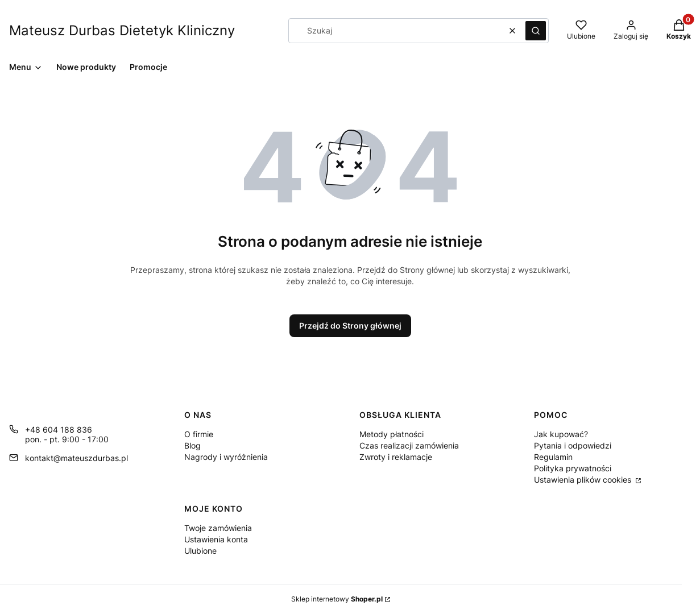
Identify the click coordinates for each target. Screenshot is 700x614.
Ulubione (200, 551)
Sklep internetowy (337, 599)
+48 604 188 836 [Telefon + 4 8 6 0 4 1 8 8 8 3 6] (59, 430)
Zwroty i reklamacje (396, 457)
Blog (192, 445)
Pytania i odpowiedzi (573, 445)
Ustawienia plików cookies (584, 480)
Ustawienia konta (216, 539)
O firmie (199, 434)
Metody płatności (392, 434)
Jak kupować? (561, 434)
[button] (536, 31)
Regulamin (553, 457)
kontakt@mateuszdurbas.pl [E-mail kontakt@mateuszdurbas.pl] (76, 458)
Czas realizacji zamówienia (409, 445)
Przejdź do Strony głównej (350, 325)
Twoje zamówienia (218, 528)
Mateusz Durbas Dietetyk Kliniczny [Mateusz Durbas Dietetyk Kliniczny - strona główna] (122, 30)
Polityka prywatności (573, 468)
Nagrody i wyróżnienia (226, 457)
